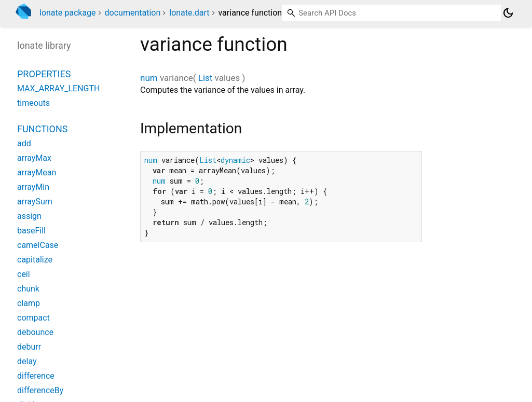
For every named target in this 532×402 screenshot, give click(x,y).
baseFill (31, 231)
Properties (44, 74)
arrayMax (34, 158)
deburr (29, 347)
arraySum (35, 202)
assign (29, 216)
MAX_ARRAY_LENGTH (58, 88)
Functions (42, 129)
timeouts (33, 103)
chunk (28, 289)
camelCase (38, 245)
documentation (133, 13)
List (206, 78)
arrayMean (37, 172)
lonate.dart (189, 13)
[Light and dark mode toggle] (508, 13)
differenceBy (40, 390)
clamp (29, 303)
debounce (35, 332)
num (149, 78)
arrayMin (33, 187)
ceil (24, 274)
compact (33, 318)
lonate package (68, 13)
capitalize (35, 260)
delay (27, 361)
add (24, 143)
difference (36, 376)
